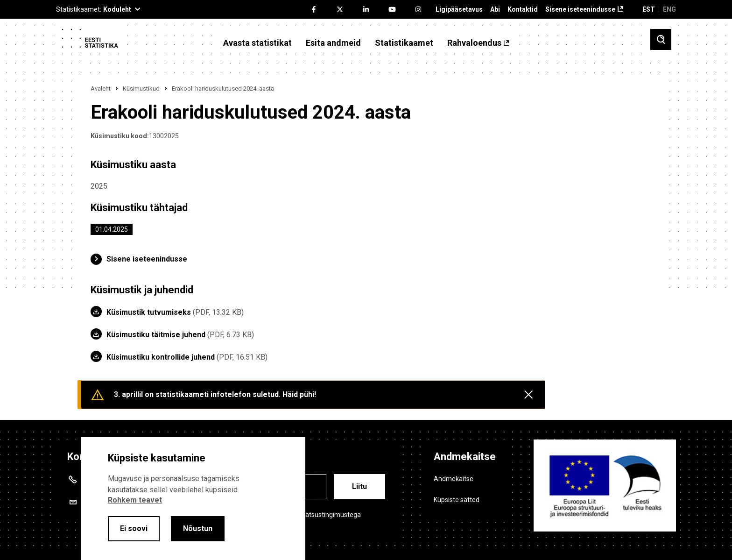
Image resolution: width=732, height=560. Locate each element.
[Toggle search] (661, 39)
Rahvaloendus (474, 43)
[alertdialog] (193, 499)
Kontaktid (523, 10)
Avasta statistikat (257, 43)
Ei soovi (134, 528)
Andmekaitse (454, 479)
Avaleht (101, 89)
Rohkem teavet (135, 500)
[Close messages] (528, 395)
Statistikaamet (404, 43)
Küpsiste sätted (457, 500)
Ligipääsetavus (459, 10)
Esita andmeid (333, 43)
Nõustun (198, 528)
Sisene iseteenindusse (580, 10)
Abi (495, 10)
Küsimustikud (141, 89)
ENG (669, 9)
